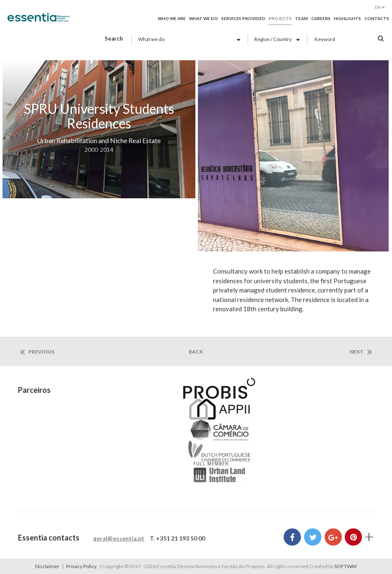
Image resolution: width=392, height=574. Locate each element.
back (196, 352)
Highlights (347, 18)
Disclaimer (47, 566)
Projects (280, 18)
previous (37, 352)
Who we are (172, 18)
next (361, 352)
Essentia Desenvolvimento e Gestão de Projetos (38, 22)
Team (301, 18)
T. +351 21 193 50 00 (177, 538)
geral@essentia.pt (119, 538)
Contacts (377, 18)
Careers (321, 18)
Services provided (243, 18)
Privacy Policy (81, 566)
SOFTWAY (346, 566)
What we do (204, 18)
